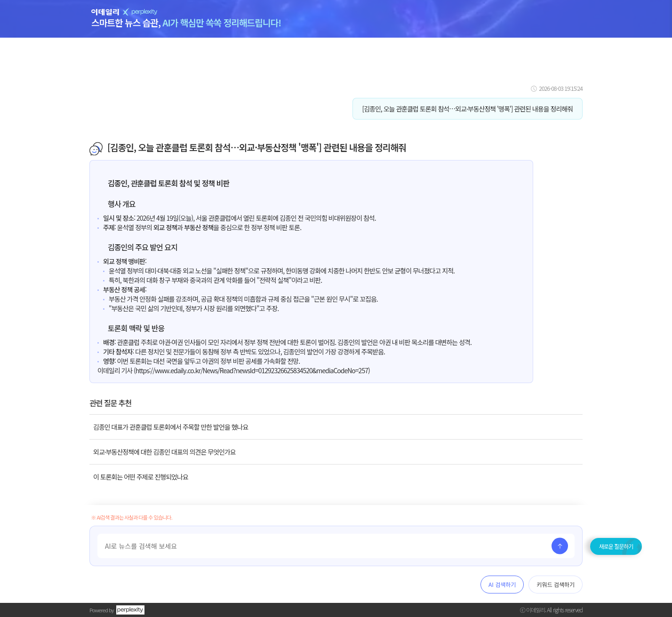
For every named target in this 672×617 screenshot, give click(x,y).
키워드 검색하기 (556, 584)
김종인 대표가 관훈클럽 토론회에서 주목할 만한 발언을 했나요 (171, 427)
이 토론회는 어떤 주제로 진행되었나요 (141, 477)
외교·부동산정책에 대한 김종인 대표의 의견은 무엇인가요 (164, 452)
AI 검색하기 (502, 584)
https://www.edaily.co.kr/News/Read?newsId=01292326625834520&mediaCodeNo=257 (252, 370)
